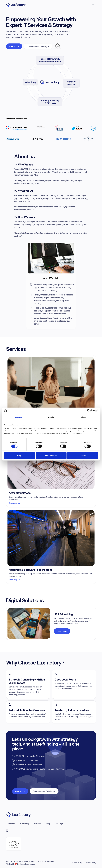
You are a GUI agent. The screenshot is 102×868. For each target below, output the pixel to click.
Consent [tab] (19, 417)
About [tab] (84, 417)
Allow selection (51, 455)
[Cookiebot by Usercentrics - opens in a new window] (89, 411)
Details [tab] (51, 417)
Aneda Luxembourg (28, 864)
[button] (93, 5)
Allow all (83, 455)
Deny (19, 455)
